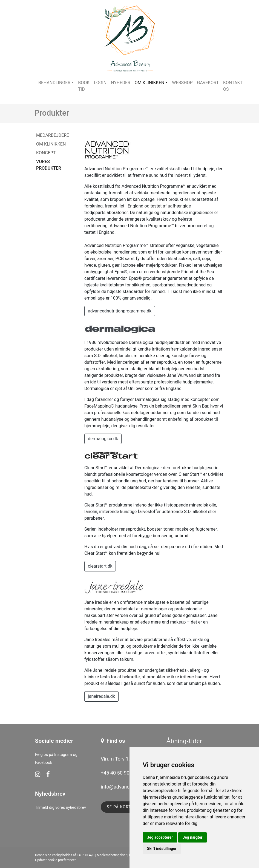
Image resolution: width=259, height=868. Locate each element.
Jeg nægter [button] (192, 837)
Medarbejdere (53, 135)
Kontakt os (233, 86)
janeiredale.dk (101, 696)
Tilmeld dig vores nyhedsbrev (61, 808)
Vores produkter (49, 165)
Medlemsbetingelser (112, 855)
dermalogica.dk (103, 439)
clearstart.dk (100, 566)
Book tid (84, 86)
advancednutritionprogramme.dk (120, 311)
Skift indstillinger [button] (162, 849)
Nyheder (121, 83)
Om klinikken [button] (149, 83)
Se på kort (119, 807)
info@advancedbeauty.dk (128, 787)
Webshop (182, 83)
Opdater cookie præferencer (55, 860)
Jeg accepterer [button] (160, 837)
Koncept (46, 153)
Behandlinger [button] (54, 83)
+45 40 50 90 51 (118, 773)
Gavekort (208, 83)
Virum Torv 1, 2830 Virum (128, 759)
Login (100, 83)
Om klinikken (51, 144)
